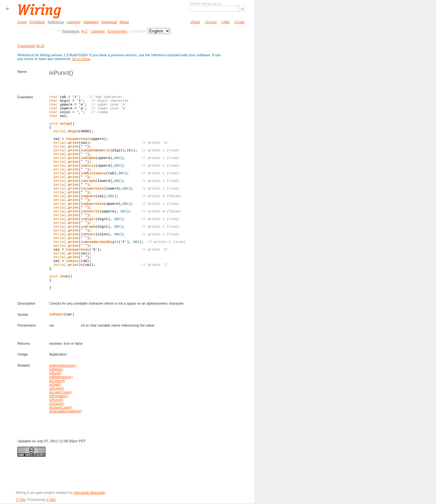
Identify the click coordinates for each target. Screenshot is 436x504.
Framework (71, 31)
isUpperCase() (61, 408)
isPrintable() (59, 397)
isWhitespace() (61, 378)
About (124, 22)
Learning (74, 22)
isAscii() (55, 374)
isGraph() (57, 389)
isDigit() (55, 385)
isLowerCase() (61, 393)
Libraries (98, 31)
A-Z (85, 31)
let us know (81, 59)
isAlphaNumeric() (63, 366)
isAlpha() (56, 370)
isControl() (58, 382)
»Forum (211, 22)
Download (109, 22)
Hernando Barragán (90, 494)
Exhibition (37, 22)
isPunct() (56, 401)
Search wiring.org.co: (206, 3)
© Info (21, 501)
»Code (239, 22)
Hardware (91, 22)
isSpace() (57, 404)
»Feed (195, 22)
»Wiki (225, 22)
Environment (118, 31)
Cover (22, 22)
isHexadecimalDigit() (66, 412)
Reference (56, 22)
